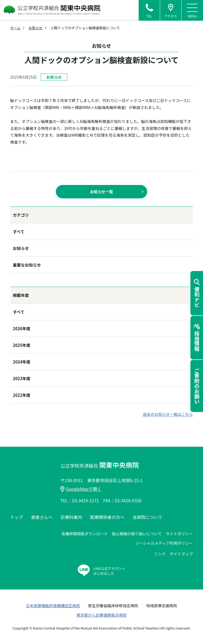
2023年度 (22, 378)
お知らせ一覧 (101, 192)
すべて (19, 232)
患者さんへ (42, 517)
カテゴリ (21, 215)
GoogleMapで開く (81, 489)
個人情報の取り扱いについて (137, 534)
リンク (160, 554)
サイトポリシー (179, 534)
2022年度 (22, 395)
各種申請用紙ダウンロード (85, 534)
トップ (17, 517)
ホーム (15, 28)
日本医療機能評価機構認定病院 (53, 605)
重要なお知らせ (27, 265)
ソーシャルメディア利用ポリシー (164, 543)
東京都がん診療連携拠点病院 (101, 615)
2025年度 (22, 345)
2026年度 (22, 328)
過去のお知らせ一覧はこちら (168, 414)
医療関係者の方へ (107, 517)
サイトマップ (181, 554)
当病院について (147, 517)
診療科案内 (71, 517)
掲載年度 (21, 295)
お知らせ (35, 28)
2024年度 (22, 362)
